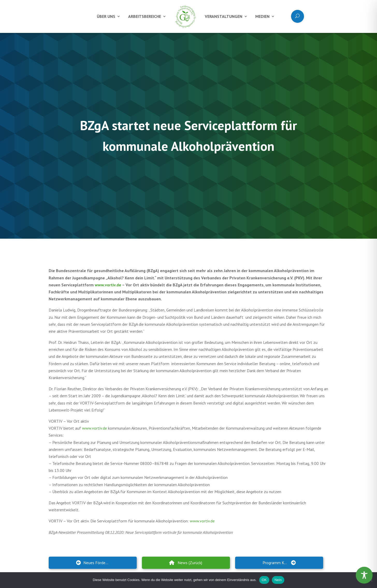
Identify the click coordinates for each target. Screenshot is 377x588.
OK (264, 580)
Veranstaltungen (224, 16)
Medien (262, 16)
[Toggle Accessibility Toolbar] (364, 575)
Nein (278, 580)
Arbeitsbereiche (145, 16)
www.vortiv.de (108, 285)
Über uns (106, 16)
